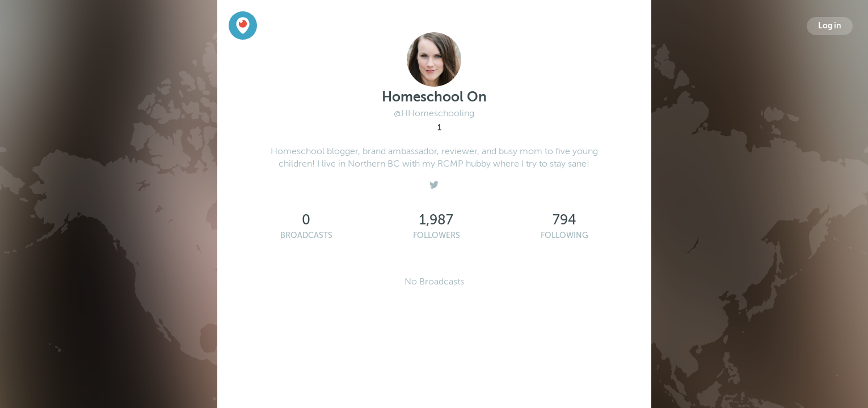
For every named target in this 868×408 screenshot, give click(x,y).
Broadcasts (306, 235)
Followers (437, 235)
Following (564, 235)
